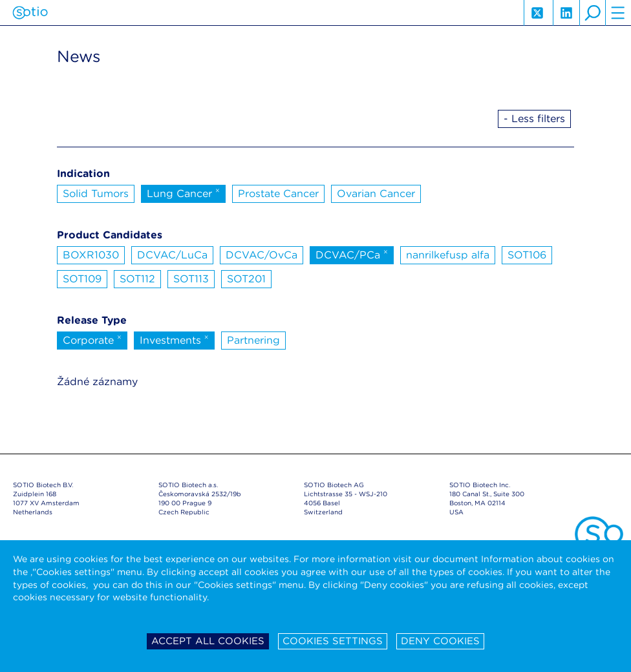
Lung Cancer (183, 193)
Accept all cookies (208, 641)
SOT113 (191, 279)
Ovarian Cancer (376, 194)
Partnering (253, 340)
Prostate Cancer (278, 194)
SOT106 (527, 255)
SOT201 (246, 279)
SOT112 (137, 279)
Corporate (92, 339)
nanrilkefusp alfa (448, 255)
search (592, 13)
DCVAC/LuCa (172, 255)
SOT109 (82, 279)
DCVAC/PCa (352, 254)
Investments (174, 339)
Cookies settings (333, 641)
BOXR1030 (91, 255)
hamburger (618, 13)
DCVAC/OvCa (262, 255)
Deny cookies (440, 641)
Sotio (30, 13)
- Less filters (534, 119)
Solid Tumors (96, 194)
